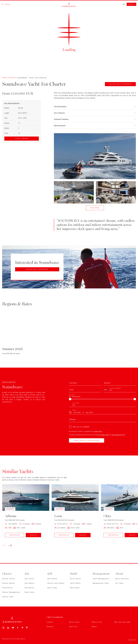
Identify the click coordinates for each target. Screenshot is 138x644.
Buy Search (30, 583)
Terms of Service (117, 435)
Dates (75, 410)
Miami (94, 627)
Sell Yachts (52, 579)
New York (73, 627)
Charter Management (11, 592)
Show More (95, 208)
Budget (72, 395)
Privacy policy (132, 640)
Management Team (101, 583)
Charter (12, 78)
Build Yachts (75, 579)
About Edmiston (122, 579)
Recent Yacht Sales (56, 583)
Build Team (75, 588)
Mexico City (97, 622)
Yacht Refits (75, 583)
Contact (131, 4)
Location (76, 403)
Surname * (107, 383)
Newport (50, 627)
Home (4, 78)
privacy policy (98, 431)
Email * (72, 390)
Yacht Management (101, 579)
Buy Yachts (30, 579)
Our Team (119, 583)
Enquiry (33, 535)
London (50, 622)
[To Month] (89, 412)
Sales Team (30, 592)
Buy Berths (30, 588)
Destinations (7, 588)
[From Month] (77, 412)
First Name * (74, 383)
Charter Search (9, 583)
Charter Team (8, 597)
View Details (14, 535)
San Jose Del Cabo (122, 622)
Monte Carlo (74, 622)
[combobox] (106, 390)
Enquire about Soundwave (120, 84)
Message (73, 419)
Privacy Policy (105, 435)
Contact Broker (22, 139)
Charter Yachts (9, 579)
